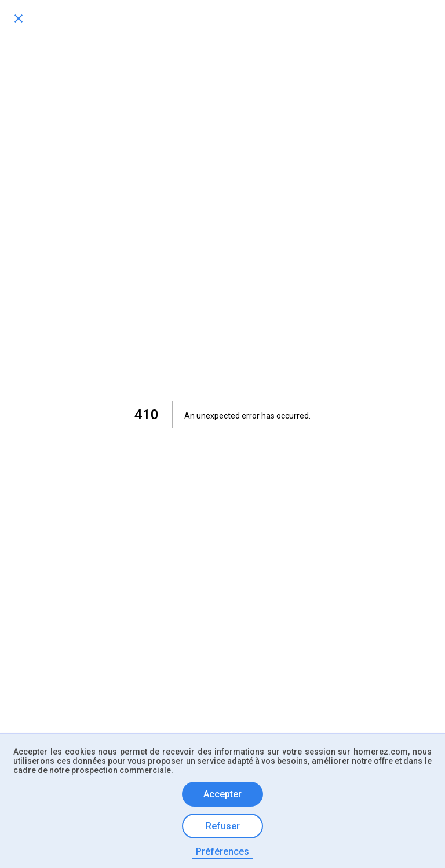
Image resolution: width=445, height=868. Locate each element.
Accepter (222, 794)
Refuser (223, 826)
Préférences (222, 851)
